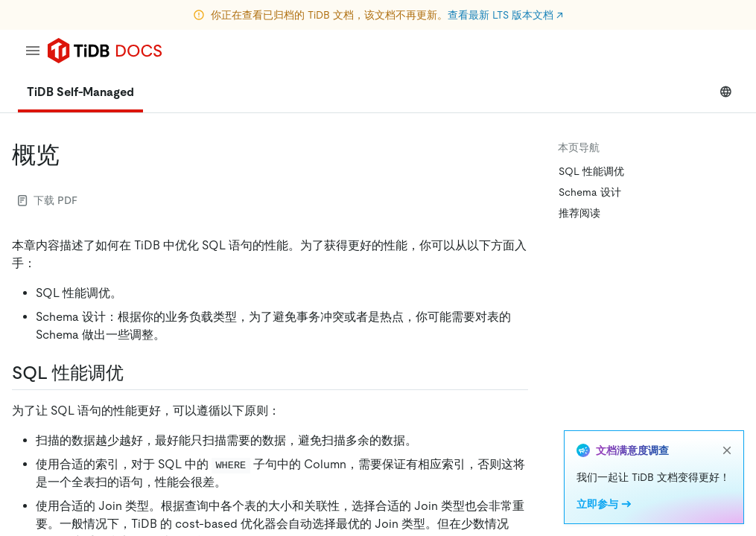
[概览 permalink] (72, 155)
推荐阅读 (579, 213)
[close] (727, 450)
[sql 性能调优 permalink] (136, 373)
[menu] (33, 51)
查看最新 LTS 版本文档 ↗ (505, 15)
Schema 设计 (590, 192)
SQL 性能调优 (591, 171)
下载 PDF (48, 200)
